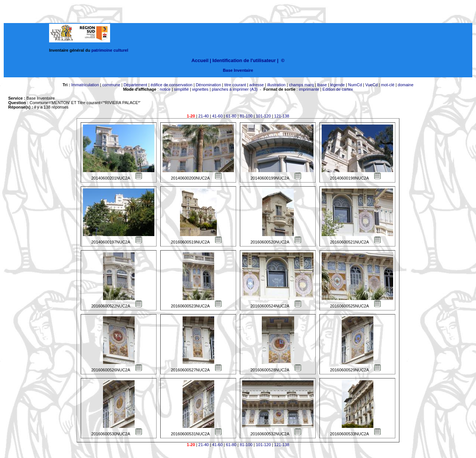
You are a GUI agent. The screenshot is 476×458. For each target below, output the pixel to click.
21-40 (203, 116)
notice (165, 89)
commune (111, 85)
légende (337, 85)
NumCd (355, 85)
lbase (322, 85)
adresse (256, 85)
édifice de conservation (172, 85)
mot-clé (388, 85)
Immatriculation (85, 85)
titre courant (235, 85)
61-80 (231, 116)
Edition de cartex (338, 89)
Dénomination (208, 85)
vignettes (200, 89)
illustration (276, 85)
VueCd (371, 85)
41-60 (217, 116)
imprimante (309, 89)
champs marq (301, 85)
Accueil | (201, 60)
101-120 (263, 116)
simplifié (181, 89)
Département (135, 85)
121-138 (282, 116)
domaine (406, 85)
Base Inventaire (238, 70)
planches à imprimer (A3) (235, 89)
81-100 (246, 116)
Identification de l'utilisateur (244, 60)
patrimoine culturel (110, 50)
